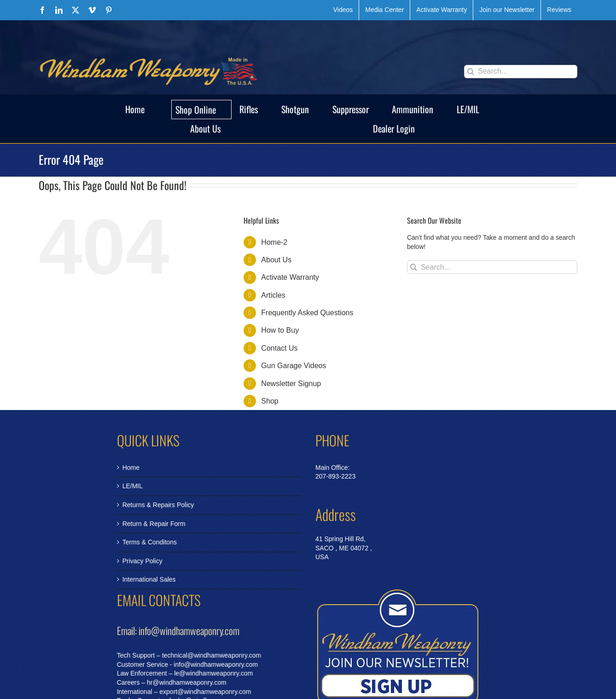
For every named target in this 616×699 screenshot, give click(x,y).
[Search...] (521, 72)
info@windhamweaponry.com (216, 664)
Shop (270, 401)
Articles (273, 295)
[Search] (471, 72)
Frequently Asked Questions (307, 313)
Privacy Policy (142, 561)
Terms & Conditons (150, 542)
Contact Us (279, 348)
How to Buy (280, 330)
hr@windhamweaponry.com (187, 682)
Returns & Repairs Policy (158, 505)
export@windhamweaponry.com (205, 692)
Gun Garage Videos (293, 366)
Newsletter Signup (291, 384)
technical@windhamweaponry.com (212, 655)
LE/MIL (133, 486)
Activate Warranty (290, 277)
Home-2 (274, 242)
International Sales (149, 579)
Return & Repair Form (154, 524)
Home (131, 468)
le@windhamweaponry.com (213, 673)
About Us (276, 260)
